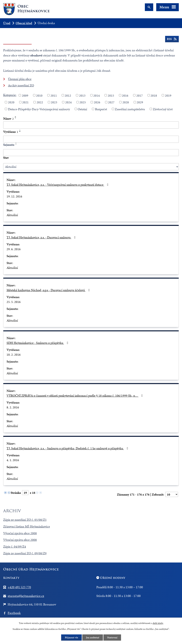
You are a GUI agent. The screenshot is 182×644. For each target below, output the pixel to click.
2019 (168, 95)
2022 (40, 102)
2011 (54, 95)
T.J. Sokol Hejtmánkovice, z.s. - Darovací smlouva (42, 237)
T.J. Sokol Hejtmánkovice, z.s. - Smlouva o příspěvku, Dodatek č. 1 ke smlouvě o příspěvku (68, 448)
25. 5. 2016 (14, 302)
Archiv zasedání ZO (21, 85)
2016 (125, 95)
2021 (25, 102)
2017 (140, 95)
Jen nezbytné (93, 638)
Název (8, 119)
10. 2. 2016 (14, 354)
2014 (97, 95)
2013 (82, 95)
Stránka (16, 493)
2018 (154, 95)
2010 (39, 95)
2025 (83, 102)
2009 (25, 95)
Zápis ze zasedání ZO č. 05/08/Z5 (25, 520)
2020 (11, 102)
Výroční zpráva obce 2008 (20, 533)
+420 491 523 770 (19, 587)
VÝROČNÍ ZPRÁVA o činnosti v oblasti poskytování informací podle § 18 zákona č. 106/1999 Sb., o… (75, 396)
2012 (68, 95)
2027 (111, 102)
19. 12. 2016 (14, 196)
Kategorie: (10, 95)
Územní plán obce (20, 79)
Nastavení (112, 638)
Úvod (7, 23)
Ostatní (82, 109)
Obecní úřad (24, 23)
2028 (126, 102)
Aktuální (12, 215)
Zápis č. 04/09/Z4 (15, 546)
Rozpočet (101, 109)
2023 (54, 102)
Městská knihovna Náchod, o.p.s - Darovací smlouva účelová (49, 290)
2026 (97, 102)
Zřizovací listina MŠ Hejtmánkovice (27, 526)
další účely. (158, 623)
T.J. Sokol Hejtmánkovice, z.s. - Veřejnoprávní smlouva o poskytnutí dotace (58, 185)
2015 (111, 95)
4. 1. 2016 (13, 460)
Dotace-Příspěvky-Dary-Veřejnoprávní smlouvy (39, 109)
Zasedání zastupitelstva (130, 109)
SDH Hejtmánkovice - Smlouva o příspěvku (38, 343)
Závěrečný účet (163, 109)
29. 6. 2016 (14, 249)
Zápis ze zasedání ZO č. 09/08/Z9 (25, 553)
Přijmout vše (71, 638)
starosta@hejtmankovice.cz (26, 596)
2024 (68, 102)
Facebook (14, 613)
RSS (172, 39)
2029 (140, 102)
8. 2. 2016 (13, 407)
